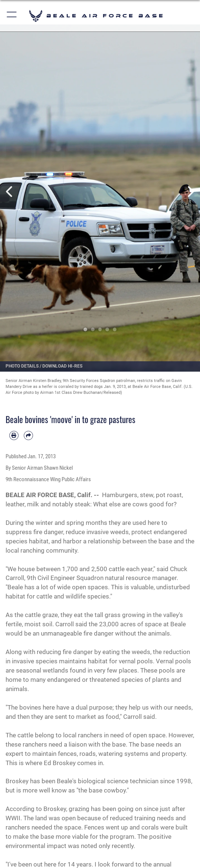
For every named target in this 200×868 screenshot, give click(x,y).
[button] (12, 16)
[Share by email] (28, 435)
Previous (10, 192)
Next (190, 192)
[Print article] (14, 435)
